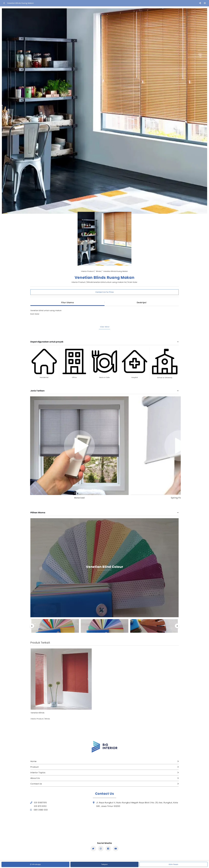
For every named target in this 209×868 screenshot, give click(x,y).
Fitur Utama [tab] (67, 302)
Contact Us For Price (105, 292)
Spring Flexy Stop (180, 498)
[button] (104, 327)
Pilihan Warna (38, 513)
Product (35, 767)
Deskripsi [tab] (142, 302)
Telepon (104, 864)
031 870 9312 (40, 806)
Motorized (79, 498)
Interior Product (87, 271)
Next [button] (177, 626)
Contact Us (36, 784)
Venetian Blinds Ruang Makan (116, 271)
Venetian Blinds (38, 713)
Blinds (99, 271)
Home (33, 761)
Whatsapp (35, 864)
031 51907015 (40, 803)
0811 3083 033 (41, 810)
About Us (35, 778)
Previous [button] (32, 626)
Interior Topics (38, 773)
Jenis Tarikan (37, 391)
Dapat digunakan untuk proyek (47, 342)
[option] (104, 111)
